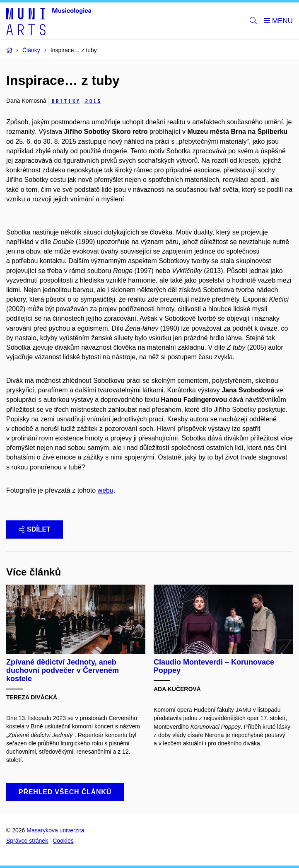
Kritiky (65, 101)
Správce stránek (27, 841)
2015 (93, 101)
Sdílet (35, 529)
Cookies (63, 841)
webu (106, 490)
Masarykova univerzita (55, 830)
